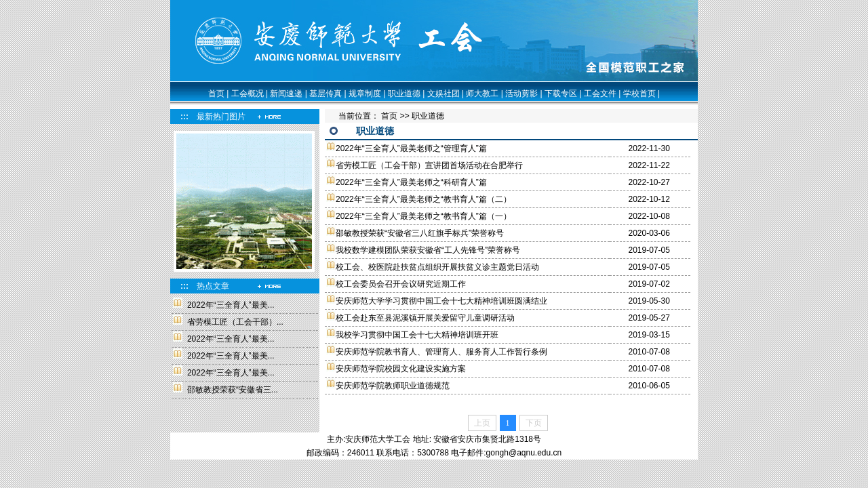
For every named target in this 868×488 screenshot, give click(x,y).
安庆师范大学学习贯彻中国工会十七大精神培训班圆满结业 (441, 301)
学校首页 (639, 94)
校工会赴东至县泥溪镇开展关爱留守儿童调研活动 (425, 318)
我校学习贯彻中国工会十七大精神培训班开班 (417, 335)
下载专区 (561, 94)
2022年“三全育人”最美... (231, 305)
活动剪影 (521, 94)
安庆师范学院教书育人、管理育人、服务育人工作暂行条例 (441, 352)
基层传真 (325, 94)
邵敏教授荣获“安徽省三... (233, 390)
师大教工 (482, 94)
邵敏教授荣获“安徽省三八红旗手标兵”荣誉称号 (420, 233)
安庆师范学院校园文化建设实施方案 (401, 369)
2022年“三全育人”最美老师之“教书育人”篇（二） (423, 199)
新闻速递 (286, 94)
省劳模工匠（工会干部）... (235, 322)
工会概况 (248, 94)
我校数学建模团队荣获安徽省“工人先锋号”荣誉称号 (428, 250)
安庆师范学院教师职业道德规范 (393, 386)
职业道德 (404, 94)
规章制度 (365, 94)
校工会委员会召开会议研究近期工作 (401, 284)
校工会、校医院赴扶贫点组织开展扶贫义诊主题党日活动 (437, 267)
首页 (216, 94)
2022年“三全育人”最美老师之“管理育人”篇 (411, 148)
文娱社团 (443, 94)
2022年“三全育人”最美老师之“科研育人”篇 (411, 182)
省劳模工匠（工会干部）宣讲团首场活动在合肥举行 (429, 165)
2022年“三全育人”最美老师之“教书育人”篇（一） (423, 216)
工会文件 (600, 94)
